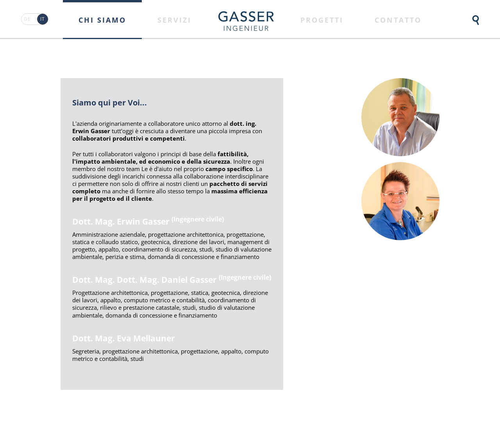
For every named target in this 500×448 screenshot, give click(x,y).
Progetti (322, 20)
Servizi (174, 20)
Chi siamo (102, 20)
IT (43, 19)
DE (27, 19)
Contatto (398, 20)
